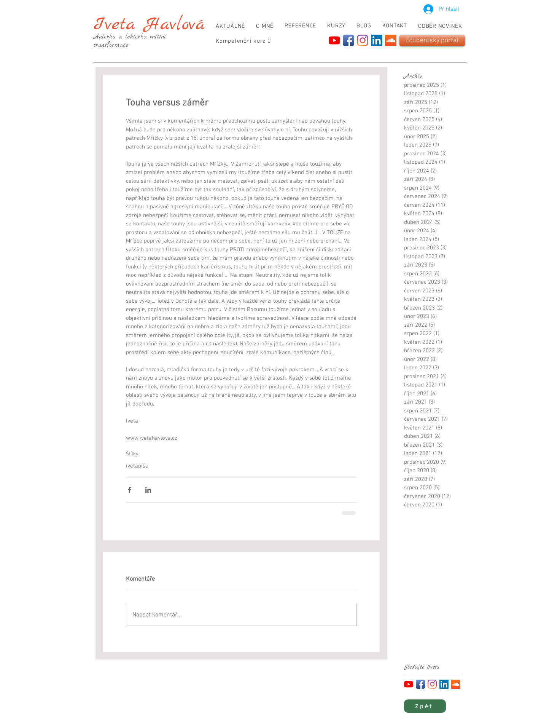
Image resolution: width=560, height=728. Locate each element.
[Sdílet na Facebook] (130, 490)
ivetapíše (137, 466)
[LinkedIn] (377, 40)
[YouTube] (334, 40)
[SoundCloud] (391, 40)
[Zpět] (425, 706)
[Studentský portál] (432, 41)
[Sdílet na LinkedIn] (148, 490)
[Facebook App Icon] (348, 40)
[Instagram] (363, 40)
